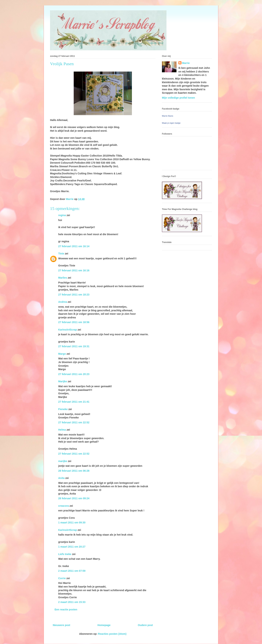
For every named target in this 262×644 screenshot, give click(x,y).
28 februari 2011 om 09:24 (74, 498)
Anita (61, 478)
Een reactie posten (66, 609)
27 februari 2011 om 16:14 (74, 246)
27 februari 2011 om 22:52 (74, 422)
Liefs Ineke (65, 554)
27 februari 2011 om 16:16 (74, 270)
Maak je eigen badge (171, 123)
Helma (62, 430)
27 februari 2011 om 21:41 (74, 402)
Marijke (63, 381)
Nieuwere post (61, 625)
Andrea (63, 302)
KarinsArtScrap (68, 330)
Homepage (104, 625)
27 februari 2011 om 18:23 (74, 295)
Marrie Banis (168, 116)
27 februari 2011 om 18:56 (74, 322)
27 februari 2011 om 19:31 (74, 346)
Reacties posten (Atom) (112, 634)
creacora (63, 506)
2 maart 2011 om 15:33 (72, 602)
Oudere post (145, 625)
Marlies (63, 278)
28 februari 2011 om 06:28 (74, 471)
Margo (62, 354)
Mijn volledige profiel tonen (178, 98)
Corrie (62, 578)
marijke (63, 461)
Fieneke (63, 409)
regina (62, 215)
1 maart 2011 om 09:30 (72, 523)
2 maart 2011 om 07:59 (72, 571)
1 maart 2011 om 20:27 (72, 547)
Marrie (186, 63)
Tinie (61, 254)
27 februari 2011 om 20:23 (74, 374)
